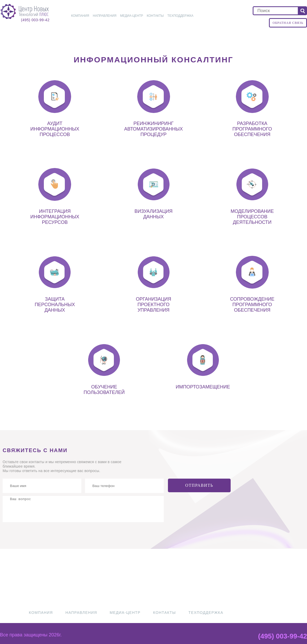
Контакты (155, 16)
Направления (105, 16)
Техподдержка (180, 16)
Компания (80, 16)
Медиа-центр (132, 16)
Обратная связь (288, 23)
